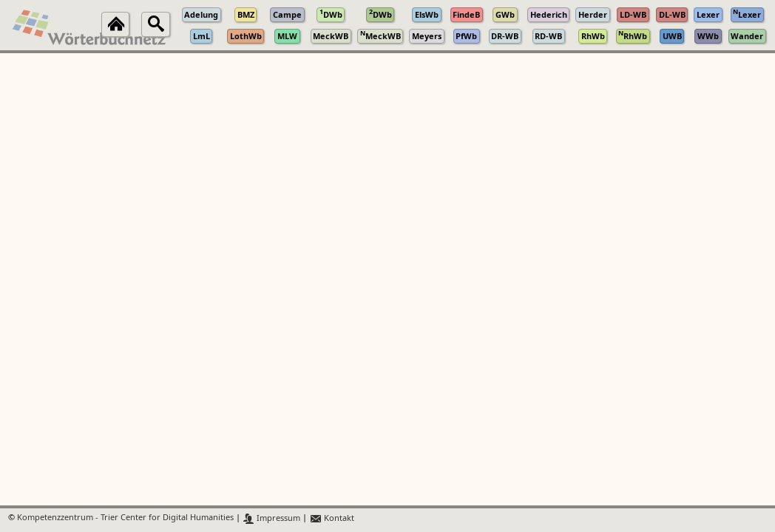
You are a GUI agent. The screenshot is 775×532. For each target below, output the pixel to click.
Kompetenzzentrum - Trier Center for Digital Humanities (125, 518)
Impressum (272, 518)
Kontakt (332, 518)
